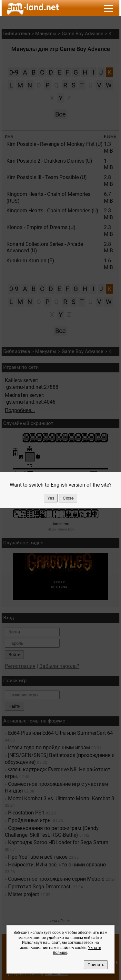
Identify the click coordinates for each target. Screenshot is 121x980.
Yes (51, 498)
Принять (96, 965)
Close (68, 498)
